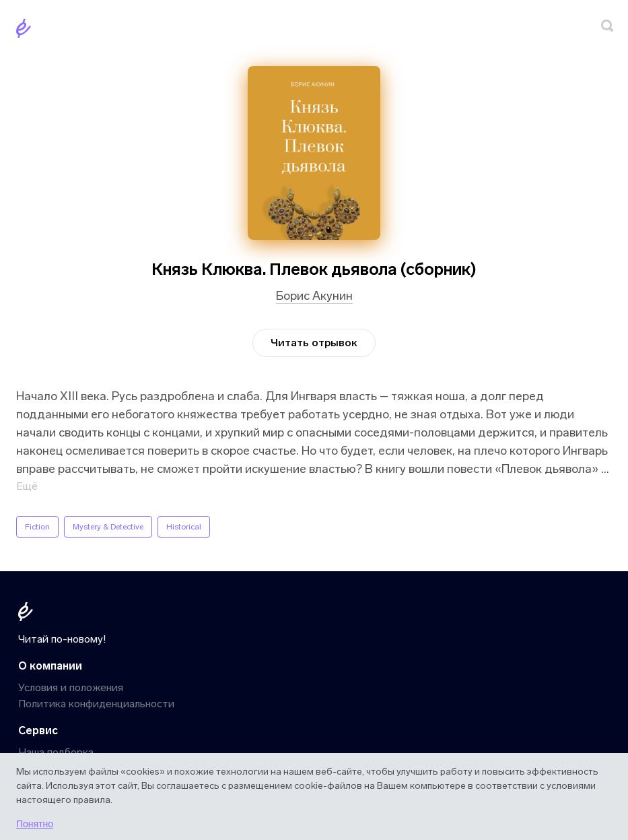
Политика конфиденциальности (96, 704)
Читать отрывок (314, 343)
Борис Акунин (314, 296)
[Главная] (26, 31)
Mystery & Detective (108, 527)
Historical (184, 527)
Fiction (37, 527)
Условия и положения (71, 687)
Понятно (35, 824)
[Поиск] (607, 28)
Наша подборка (56, 752)
